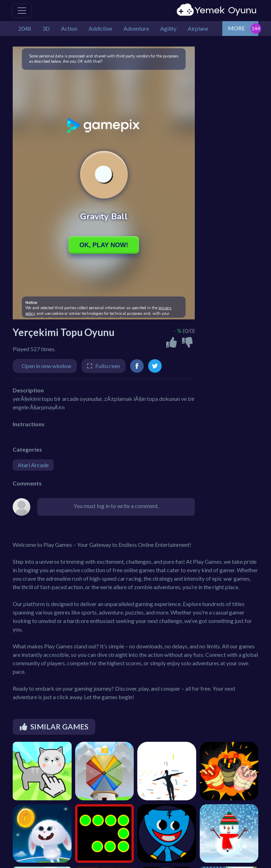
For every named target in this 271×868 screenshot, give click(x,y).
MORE (236, 28)
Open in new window (46, 366)
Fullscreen (108, 366)
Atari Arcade (33, 465)
